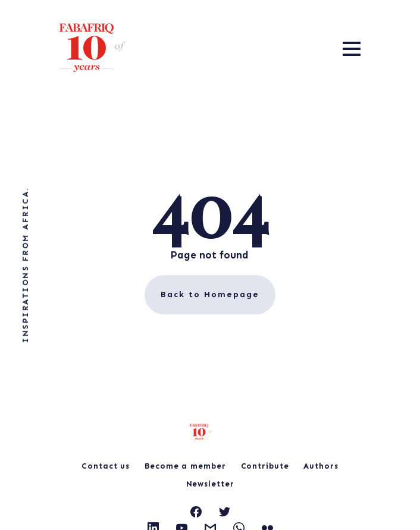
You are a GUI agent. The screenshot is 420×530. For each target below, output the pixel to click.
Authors (321, 466)
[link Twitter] (225, 514)
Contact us (106, 466)
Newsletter (210, 484)
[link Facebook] (196, 514)
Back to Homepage (210, 294)
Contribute (265, 466)
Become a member (185, 466)
